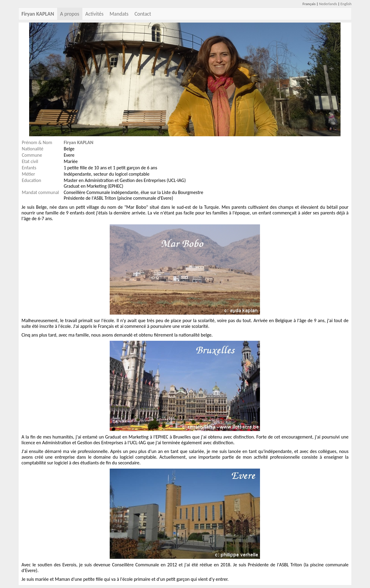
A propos (70, 14)
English (346, 4)
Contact (143, 14)
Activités (95, 14)
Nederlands (328, 4)
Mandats (119, 14)
